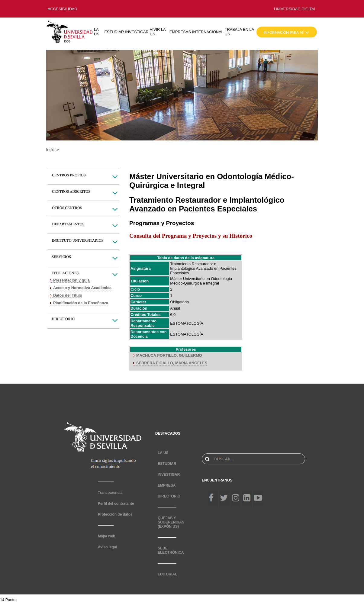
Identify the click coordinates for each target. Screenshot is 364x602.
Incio (50, 150)
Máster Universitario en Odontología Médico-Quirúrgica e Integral (201, 281)
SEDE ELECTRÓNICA (171, 550)
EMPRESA (167, 485)
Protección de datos (115, 514)
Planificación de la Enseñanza (81, 303)
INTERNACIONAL (208, 32)
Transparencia (110, 493)
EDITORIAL (167, 574)
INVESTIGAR (137, 32)
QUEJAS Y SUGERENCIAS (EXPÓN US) (171, 522)
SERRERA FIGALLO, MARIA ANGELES (172, 363)
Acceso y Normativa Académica (82, 288)
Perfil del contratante (116, 504)
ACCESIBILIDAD (62, 9)
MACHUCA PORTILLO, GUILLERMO (169, 355)
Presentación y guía (71, 280)
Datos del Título (68, 295)
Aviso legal (107, 547)
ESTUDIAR (114, 32)
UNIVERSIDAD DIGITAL (295, 9)
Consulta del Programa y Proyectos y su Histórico (191, 236)
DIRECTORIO (169, 496)
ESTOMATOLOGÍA (187, 323)
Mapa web (106, 536)
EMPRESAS (180, 32)
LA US (97, 32)
